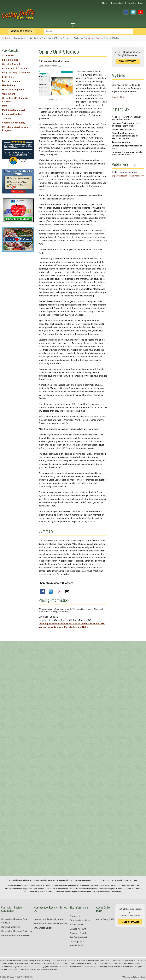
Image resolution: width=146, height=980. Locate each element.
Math (5, 106)
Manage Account (78, 929)
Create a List (117, 3)
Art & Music (8, 56)
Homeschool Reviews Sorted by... (17, 931)
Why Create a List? (43, 928)
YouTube (141, 12)
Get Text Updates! (78, 937)
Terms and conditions (80, 920)
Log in (141, 3)
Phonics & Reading (12, 114)
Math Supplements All (14, 110)
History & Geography (13, 90)
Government (9, 94)
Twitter (133, 12)
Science (6, 118)
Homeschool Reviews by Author (49, 919)
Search (21, 31)
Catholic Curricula (12, 64)
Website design (128, 977)
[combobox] (88, 31)
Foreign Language (12, 81)
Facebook (126, 12)
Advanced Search (78, 933)
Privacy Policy (76, 925)
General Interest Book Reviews (16, 935)
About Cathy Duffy (105, 919)
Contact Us (75, 916)
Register (132, 3)
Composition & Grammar (15, 68)
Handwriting (8, 85)
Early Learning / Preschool (16, 73)
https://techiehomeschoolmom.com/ (128, 176)
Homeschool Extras (11, 927)
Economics (8, 77)
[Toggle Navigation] (73, 26)
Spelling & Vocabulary (14, 123)
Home (105, 3)
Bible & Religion (10, 60)
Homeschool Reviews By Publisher (50, 924)
